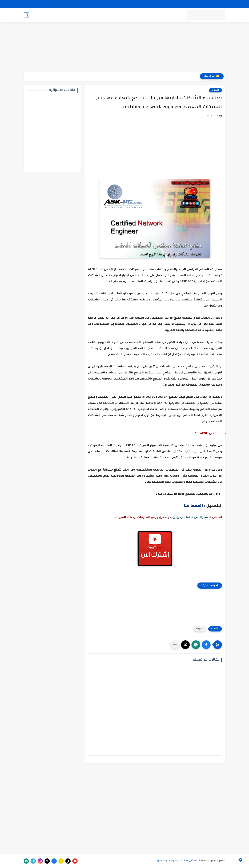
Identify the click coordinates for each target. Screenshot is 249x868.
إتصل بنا (133, 4)
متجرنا (42, 15)
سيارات (164, 15)
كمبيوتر (136, 15)
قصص (86, 15)
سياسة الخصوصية (187, 4)
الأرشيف (146, 4)
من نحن (120, 4)
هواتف (150, 15)
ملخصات (71, 15)
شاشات (121, 15)
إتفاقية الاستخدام (164, 4)
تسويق (55, 15)
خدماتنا (109, 4)
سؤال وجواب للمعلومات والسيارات (175, 861)
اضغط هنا (193, 506)
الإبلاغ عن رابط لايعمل (213, 4)
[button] (206, 645)
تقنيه (177, 15)
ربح (109, 15)
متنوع (99, 15)
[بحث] (26, 15)
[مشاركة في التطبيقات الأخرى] (175, 645)
